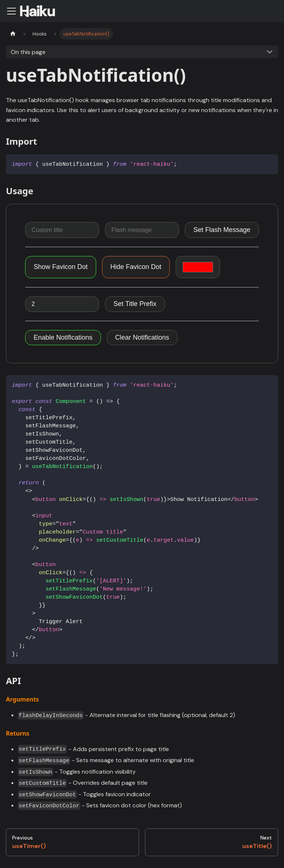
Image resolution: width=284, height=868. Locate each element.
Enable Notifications (63, 337)
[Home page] (13, 34)
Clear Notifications (142, 337)
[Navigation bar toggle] (11, 11)
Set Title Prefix (135, 304)
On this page (28, 52)
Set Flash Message (222, 230)
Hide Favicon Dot (136, 267)
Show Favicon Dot (61, 267)
